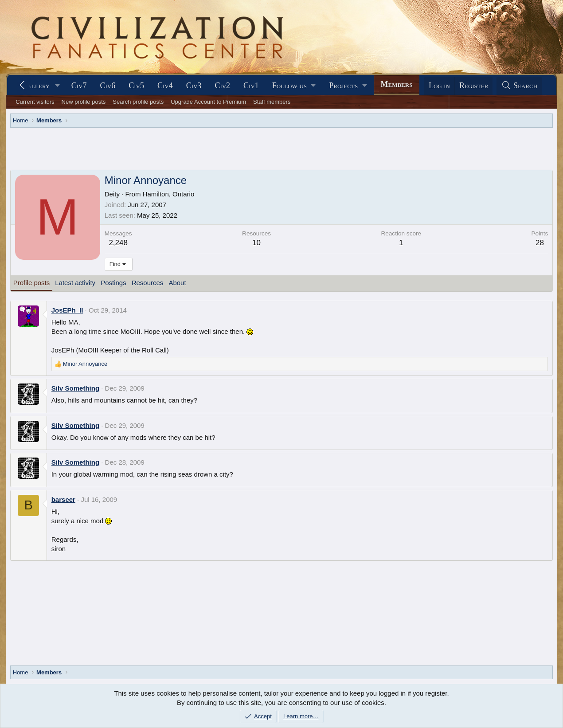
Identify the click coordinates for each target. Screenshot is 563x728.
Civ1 (251, 86)
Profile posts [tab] (32, 283)
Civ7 (79, 86)
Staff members (272, 102)
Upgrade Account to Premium (208, 102)
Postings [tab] (113, 283)
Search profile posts (138, 102)
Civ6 (108, 86)
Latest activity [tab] (75, 283)
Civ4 (165, 86)
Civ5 (136, 86)
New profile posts (84, 102)
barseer (63, 499)
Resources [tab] (148, 283)
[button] (58, 86)
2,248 (118, 243)
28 (540, 243)
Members (397, 84)
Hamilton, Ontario (169, 194)
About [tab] (177, 283)
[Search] (519, 86)
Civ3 (194, 86)
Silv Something (75, 388)
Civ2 (222, 86)
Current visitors (35, 102)
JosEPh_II (67, 310)
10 (256, 243)
